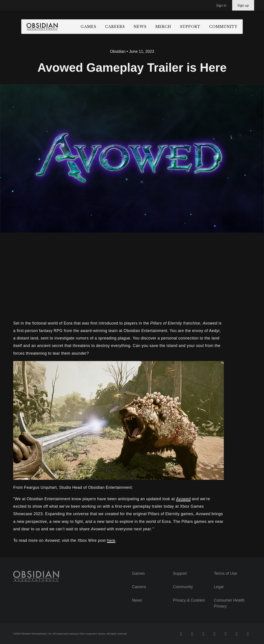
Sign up (243, 5)
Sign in (221, 5)
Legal (219, 587)
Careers (128, 27)
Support (204, 27)
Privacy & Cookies (189, 600)
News (154, 27)
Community (237, 27)
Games (102, 27)
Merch (177, 27)
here (111, 540)
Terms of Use (225, 573)
